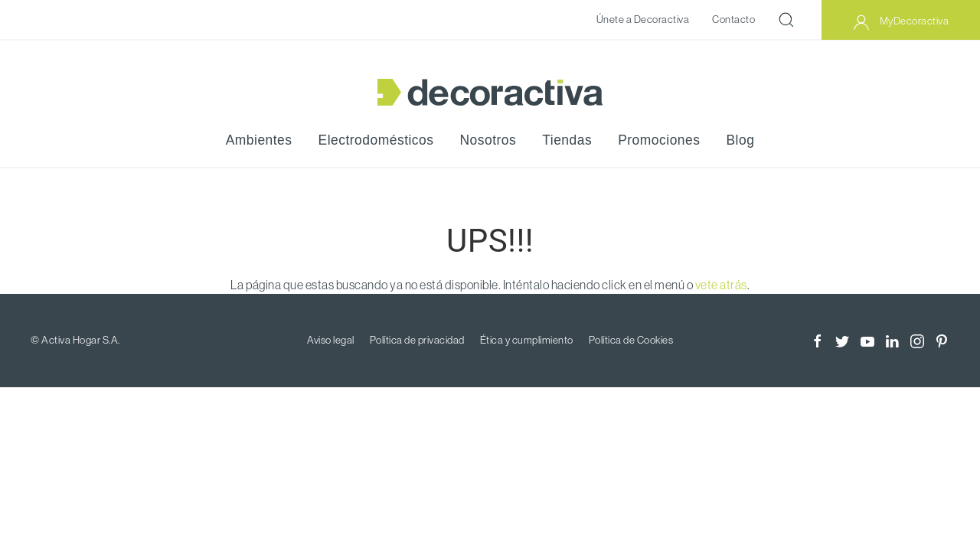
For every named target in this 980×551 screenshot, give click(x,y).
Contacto (733, 19)
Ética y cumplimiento (527, 340)
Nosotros (488, 140)
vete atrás (721, 285)
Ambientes (259, 140)
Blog (740, 140)
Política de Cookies (631, 340)
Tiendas (567, 140)
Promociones (659, 140)
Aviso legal (331, 340)
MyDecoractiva (901, 22)
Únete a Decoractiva (643, 19)
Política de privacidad (417, 340)
